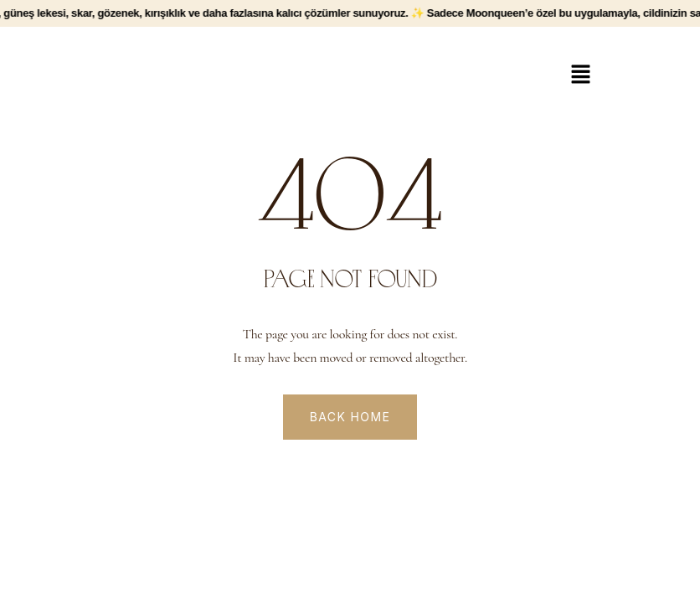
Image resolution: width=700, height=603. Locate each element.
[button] (580, 75)
